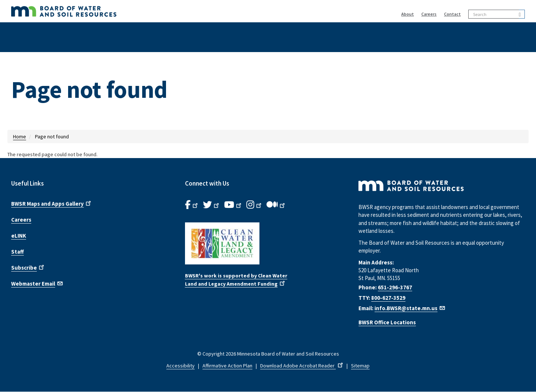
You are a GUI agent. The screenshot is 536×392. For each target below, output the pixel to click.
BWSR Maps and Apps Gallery (52, 203)
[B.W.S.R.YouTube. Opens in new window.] (233, 205)
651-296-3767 (395, 287)
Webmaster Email (37, 283)
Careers (429, 14)
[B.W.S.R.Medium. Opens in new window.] (276, 205)
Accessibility (181, 366)
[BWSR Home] (153, 11)
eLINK (19, 236)
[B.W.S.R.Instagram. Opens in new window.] (255, 205)
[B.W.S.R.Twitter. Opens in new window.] (212, 205)
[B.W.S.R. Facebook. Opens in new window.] (192, 205)
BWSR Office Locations (387, 322)
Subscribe (28, 267)
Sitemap (360, 366)
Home (20, 136)
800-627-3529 (388, 298)
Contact (452, 14)
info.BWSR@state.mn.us (410, 308)
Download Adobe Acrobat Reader (302, 366)
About (408, 14)
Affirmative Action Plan (227, 366)
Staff (17, 252)
